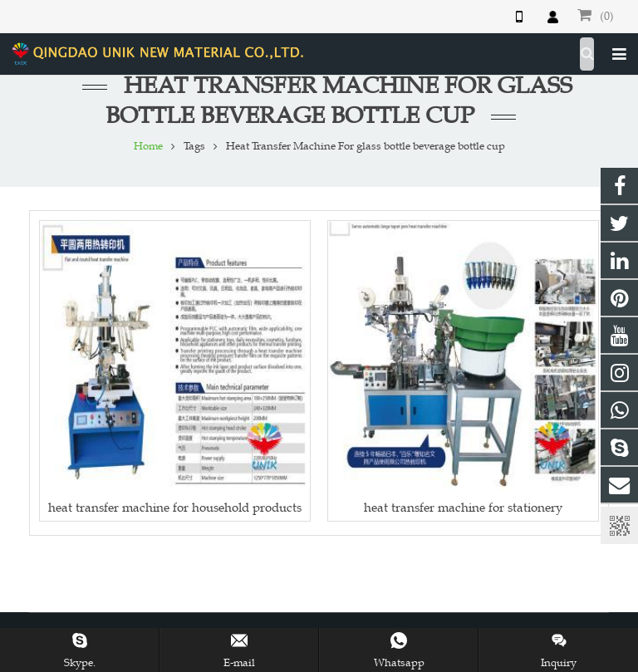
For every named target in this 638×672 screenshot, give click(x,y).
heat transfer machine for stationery (463, 507)
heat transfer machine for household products (175, 507)
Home (148, 146)
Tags (194, 146)
